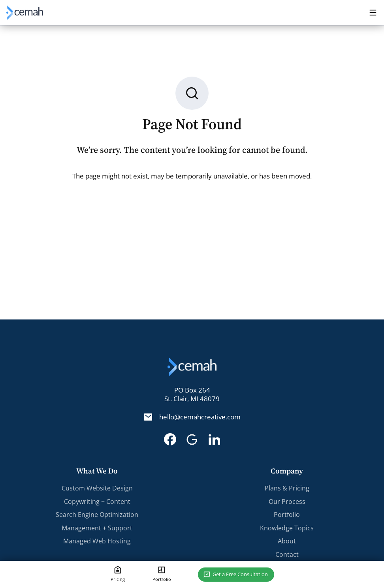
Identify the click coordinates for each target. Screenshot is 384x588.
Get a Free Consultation (240, 574)
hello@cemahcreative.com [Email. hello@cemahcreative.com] (200, 417)
